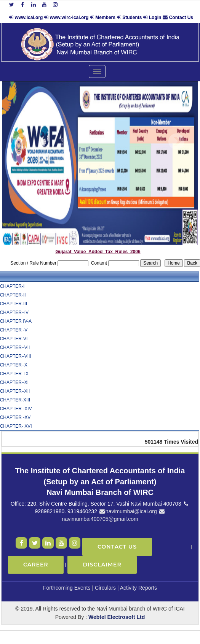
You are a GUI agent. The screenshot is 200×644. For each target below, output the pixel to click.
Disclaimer (102, 565)
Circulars (105, 588)
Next (176, 142)
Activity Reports (138, 588)
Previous (22, 142)
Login (155, 17)
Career (36, 565)
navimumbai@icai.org (128, 511)
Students (132, 17)
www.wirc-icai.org (70, 17)
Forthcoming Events (67, 588)
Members (105, 17)
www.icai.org (29, 17)
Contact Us (181, 17)
